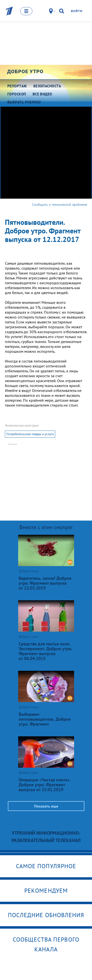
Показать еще (46, 806)
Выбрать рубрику (24, 102)
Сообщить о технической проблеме (60, 205)
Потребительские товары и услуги (30, 434)
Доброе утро (25, 71)
